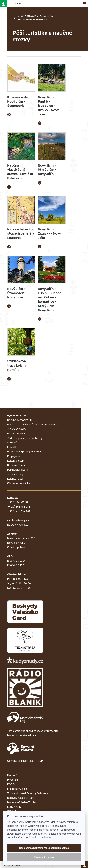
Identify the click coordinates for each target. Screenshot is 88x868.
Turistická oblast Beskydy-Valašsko (27, 793)
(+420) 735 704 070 (19, 511)
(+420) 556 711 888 (18, 502)
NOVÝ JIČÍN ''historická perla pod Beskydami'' (33, 425)
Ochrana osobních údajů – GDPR (26, 761)
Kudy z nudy (14, 807)
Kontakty (13, 447)
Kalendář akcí (15, 479)
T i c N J (18, 4)
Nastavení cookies (44, 857)
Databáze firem (16, 465)
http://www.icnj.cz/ (18, 525)
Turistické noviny (17, 429)
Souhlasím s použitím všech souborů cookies (44, 848)
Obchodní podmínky (19, 483)
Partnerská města (18, 470)
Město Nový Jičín (17, 789)
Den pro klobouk (16, 434)
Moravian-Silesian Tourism (22, 803)
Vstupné (12, 443)
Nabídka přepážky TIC (20, 420)
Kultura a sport (16, 461)
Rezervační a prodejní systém (24, 452)
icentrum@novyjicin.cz (20, 520)
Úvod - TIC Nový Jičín (28, 16)
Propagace (13, 456)
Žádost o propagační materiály (25, 438)
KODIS (11, 784)
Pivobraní (13, 780)
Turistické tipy (15, 474)
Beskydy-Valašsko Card (21, 798)
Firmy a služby (46, 16)
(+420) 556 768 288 (19, 507)
